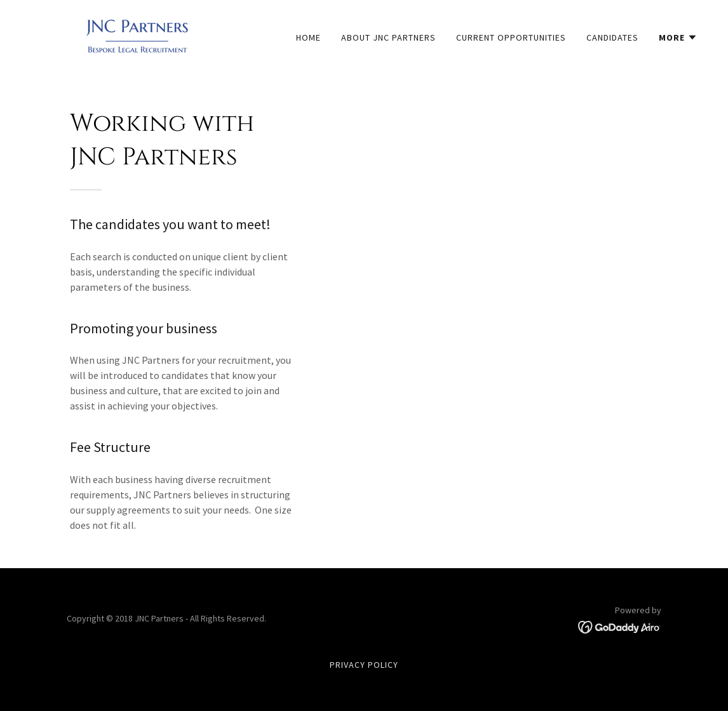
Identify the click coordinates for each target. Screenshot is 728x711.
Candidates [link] (612, 37)
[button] (678, 37)
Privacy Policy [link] (364, 665)
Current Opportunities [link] (511, 37)
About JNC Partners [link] (388, 37)
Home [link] (308, 37)
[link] (138, 34)
